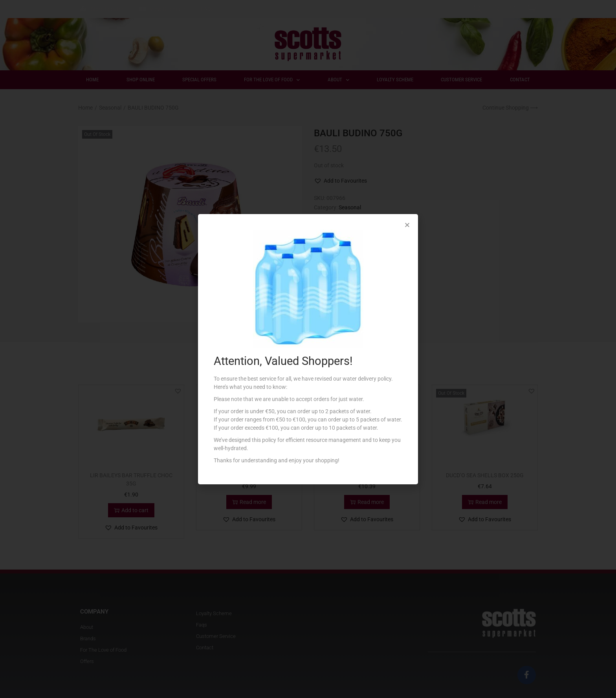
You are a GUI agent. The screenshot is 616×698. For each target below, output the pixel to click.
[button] (407, 225)
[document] (308, 349)
